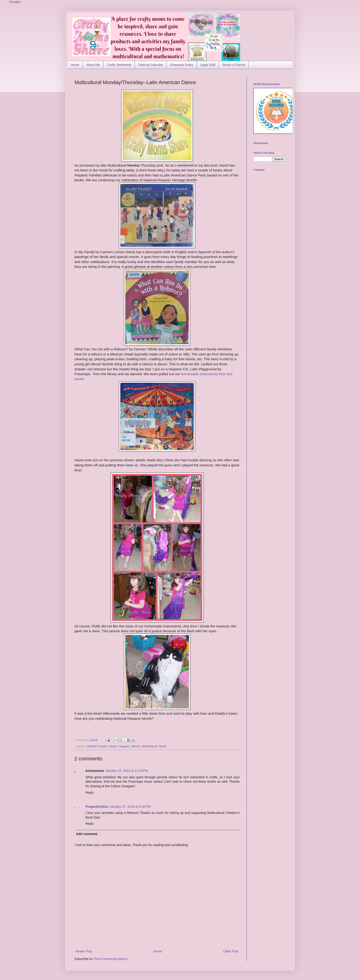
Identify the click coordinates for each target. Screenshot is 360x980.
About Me (93, 65)
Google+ (15, 2)
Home (75, 65)
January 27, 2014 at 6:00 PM (130, 807)
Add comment (87, 834)
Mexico (136, 746)
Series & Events (234, 65)
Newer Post (84, 951)
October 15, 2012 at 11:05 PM (127, 771)
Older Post (231, 951)
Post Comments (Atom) (111, 959)
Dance (113, 746)
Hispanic (124, 746)
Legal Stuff (208, 65)
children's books (97, 746)
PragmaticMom (97, 807)
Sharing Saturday (151, 65)
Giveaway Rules (182, 65)
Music (163, 746)
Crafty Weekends (119, 65)
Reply (90, 793)
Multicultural (150, 746)
